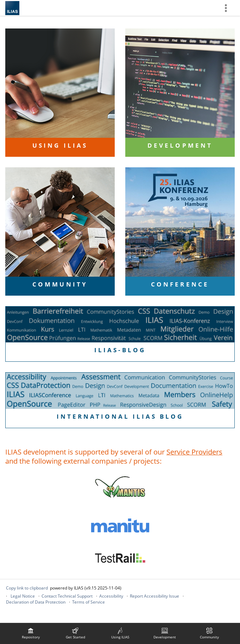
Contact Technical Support (67, 596)
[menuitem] (31, 633)
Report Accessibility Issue (154, 596)
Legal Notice (23, 596)
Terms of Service (89, 602)
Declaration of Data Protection (36, 602)
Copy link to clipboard (27, 588)
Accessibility (111, 596)
